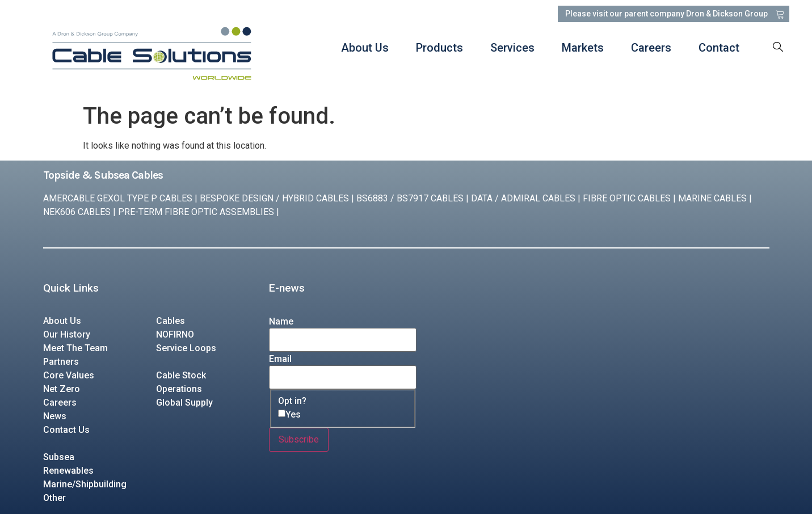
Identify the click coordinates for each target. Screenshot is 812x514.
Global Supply (184, 403)
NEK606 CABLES (77, 212)
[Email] (343, 377)
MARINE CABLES (712, 198)
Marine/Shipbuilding (85, 484)
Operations (179, 389)
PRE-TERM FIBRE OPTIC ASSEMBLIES (196, 212)
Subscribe (299, 439)
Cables (171, 321)
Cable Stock (181, 375)
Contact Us (66, 430)
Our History (67, 334)
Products (439, 48)
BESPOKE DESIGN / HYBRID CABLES (274, 198)
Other (54, 498)
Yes (293, 415)
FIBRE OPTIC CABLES (627, 198)
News (55, 416)
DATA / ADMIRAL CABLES (523, 198)
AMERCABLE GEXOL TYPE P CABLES (118, 198)
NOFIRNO (175, 334)
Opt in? (292, 401)
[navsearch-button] (778, 48)
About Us (364, 48)
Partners (61, 362)
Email (280, 359)
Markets (582, 48)
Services (512, 48)
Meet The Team (75, 348)
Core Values (69, 375)
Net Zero (62, 389)
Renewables (68, 471)
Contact (718, 48)
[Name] (343, 340)
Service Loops (186, 348)
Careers (651, 48)
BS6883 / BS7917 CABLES (410, 198)
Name (281, 322)
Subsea (59, 457)
